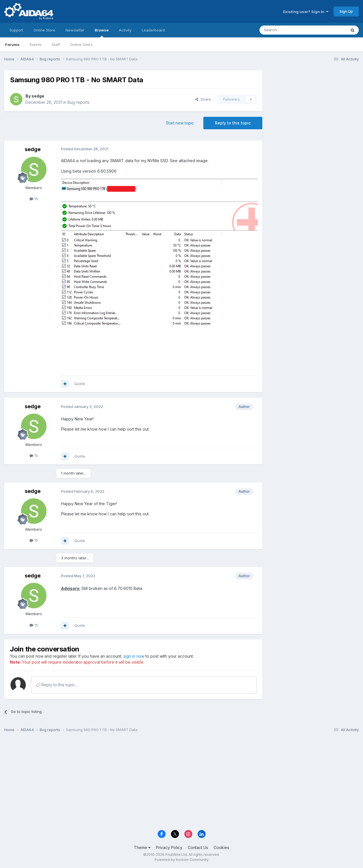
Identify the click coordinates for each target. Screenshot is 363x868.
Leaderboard (153, 30)
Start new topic (180, 123)
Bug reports (79, 102)
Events (36, 45)
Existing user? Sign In (306, 12)
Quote (80, 384)
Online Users (81, 45)
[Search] (288, 30)
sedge (38, 96)
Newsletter (75, 30)
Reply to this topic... (57, 685)
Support (16, 30)
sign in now (134, 656)
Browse (102, 33)
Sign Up (346, 11)
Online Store (44, 30)
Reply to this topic (233, 123)
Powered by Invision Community (181, 860)
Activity (125, 30)
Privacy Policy (169, 847)
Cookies (221, 847)
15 (34, 199)
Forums (12, 45)
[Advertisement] (313, 108)
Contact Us (198, 847)
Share (203, 99)
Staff (56, 45)
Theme (142, 847)
